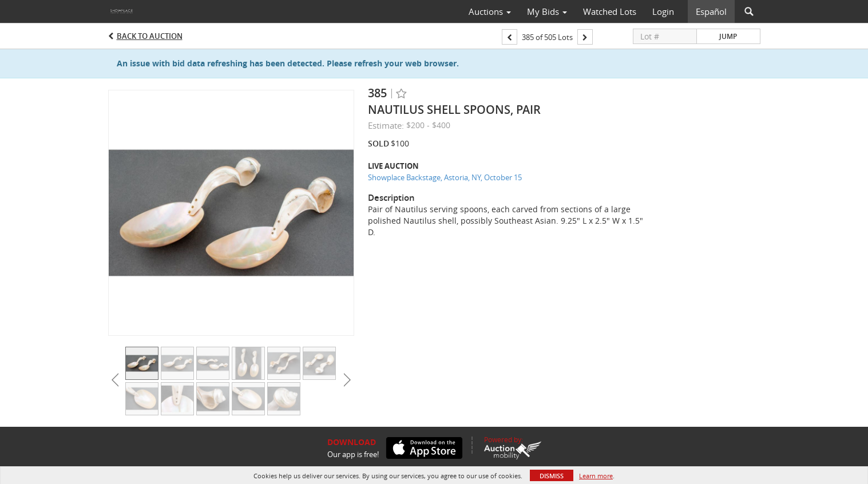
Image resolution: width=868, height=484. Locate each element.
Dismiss (552, 476)
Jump (728, 36)
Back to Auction (150, 36)
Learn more (596, 476)
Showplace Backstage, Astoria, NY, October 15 (445, 177)
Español (711, 11)
